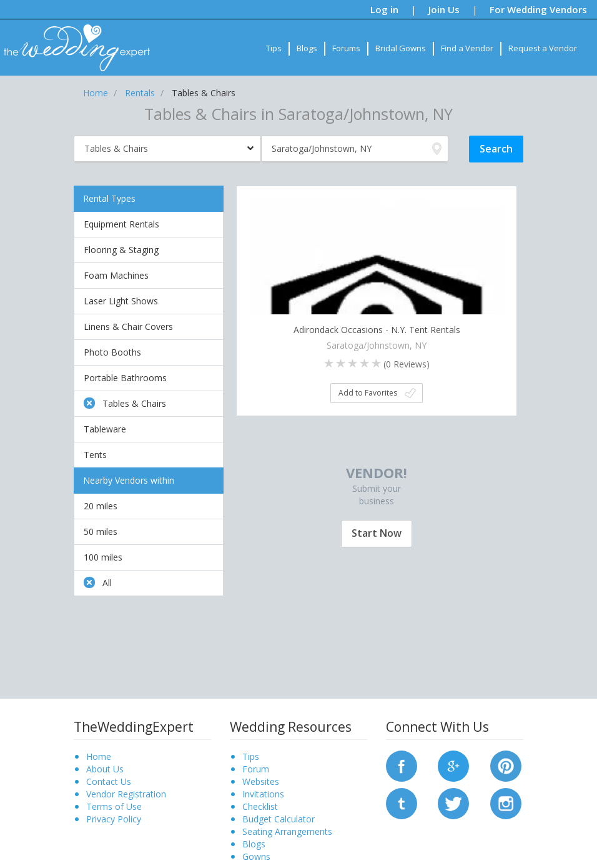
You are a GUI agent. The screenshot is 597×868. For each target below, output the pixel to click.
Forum (256, 769)
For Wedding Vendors (538, 9)
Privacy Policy (114, 819)
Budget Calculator (279, 819)
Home (99, 756)
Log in (384, 9)
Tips (274, 48)
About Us (105, 769)
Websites (261, 781)
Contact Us (109, 781)
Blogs (307, 48)
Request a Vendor (543, 48)
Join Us (444, 9)
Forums (346, 48)
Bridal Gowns (401, 48)
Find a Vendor (467, 48)
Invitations (263, 794)
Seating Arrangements (287, 831)
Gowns (256, 856)
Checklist (260, 806)
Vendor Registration (126, 794)
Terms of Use (114, 806)
